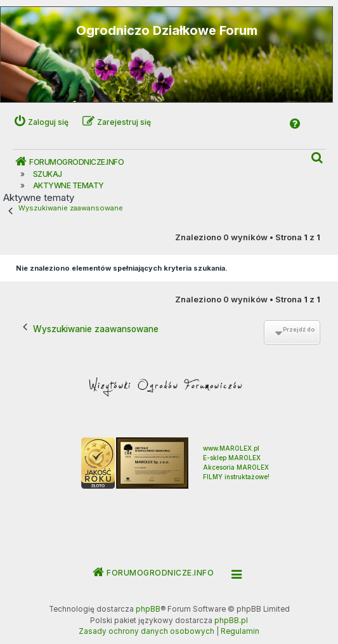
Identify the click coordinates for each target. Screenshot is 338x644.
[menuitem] (318, 158)
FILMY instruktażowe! (236, 477)
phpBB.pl (231, 621)
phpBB (148, 609)
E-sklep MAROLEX (232, 458)
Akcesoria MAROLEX (236, 467)
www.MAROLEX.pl (231, 448)
